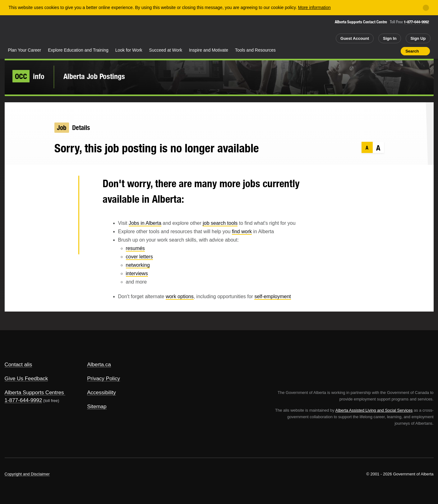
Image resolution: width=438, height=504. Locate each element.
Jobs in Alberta (145, 223)
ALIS (71, 31)
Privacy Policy (104, 379)
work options (180, 296)
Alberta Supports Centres (34, 393)
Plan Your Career (25, 50)
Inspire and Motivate (209, 50)
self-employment (272, 296)
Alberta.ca (99, 365)
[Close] (426, 8)
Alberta (29, 31)
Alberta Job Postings (94, 76)
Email (64, 246)
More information (314, 7)
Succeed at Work (166, 50)
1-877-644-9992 (416, 22)
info (28, 76)
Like (383, 51)
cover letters (139, 257)
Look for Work (129, 50)
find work (242, 231)
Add (372, 51)
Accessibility (101, 393)
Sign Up (418, 38)
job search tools (220, 223)
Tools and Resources (255, 50)
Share (361, 51)
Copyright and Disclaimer (27, 474)
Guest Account (355, 38)
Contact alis (18, 365)
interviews (137, 273)
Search (412, 51)
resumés (135, 248)
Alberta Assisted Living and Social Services (374, 410)
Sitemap (97, 407)
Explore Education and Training (78, 50)
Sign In (390, 38)
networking (138, 265)
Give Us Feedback (26, 379)
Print (394, 51)
